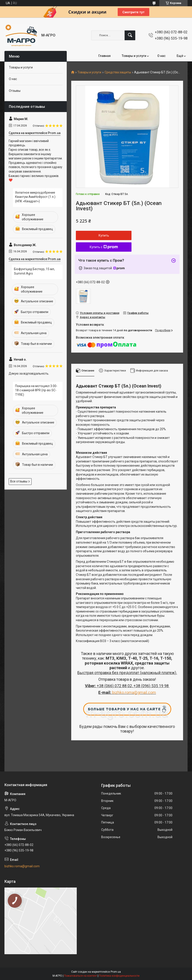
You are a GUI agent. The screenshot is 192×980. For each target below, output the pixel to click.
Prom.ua (116, 972)
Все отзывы (19, 481)
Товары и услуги (134, 56)
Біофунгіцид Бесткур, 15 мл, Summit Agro (34, 271)
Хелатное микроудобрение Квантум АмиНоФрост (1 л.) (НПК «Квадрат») (35, 197)
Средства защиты (118, 72)
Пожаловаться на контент (81, 976)
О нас (161, 56)
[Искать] (130, 35)
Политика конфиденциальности (119, 976)
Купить (104, 235)
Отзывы (15, 91)
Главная (104, 56)
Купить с (104, 247)
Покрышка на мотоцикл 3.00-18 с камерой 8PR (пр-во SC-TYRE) (36, 390)
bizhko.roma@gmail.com (134, 692)
